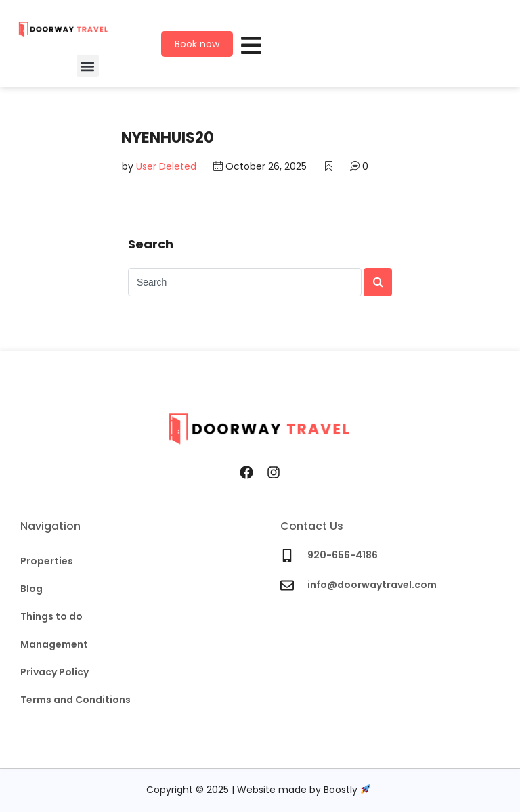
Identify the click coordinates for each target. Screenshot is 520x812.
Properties (47, 561)
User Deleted (166, 167)
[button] (88, 66)
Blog (31, 589)
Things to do (51, 616)
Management (54, 644)
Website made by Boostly (304, 790)
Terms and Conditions (75, 700)
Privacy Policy (55, 672)
